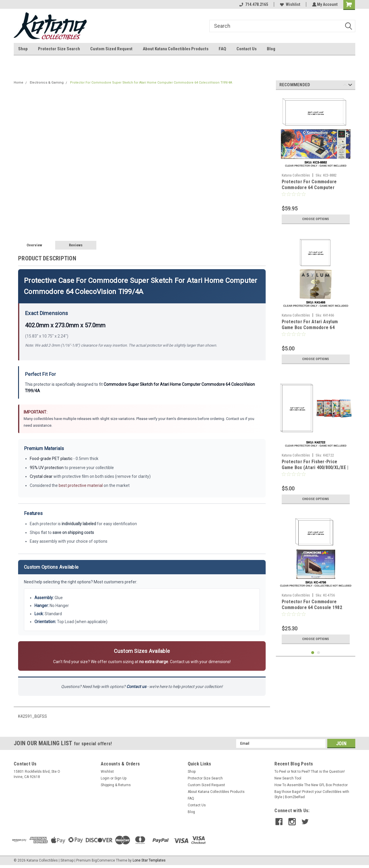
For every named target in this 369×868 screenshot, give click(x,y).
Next (350, 86)
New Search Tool (288, 778)
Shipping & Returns (116, 785)
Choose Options (316, 219)
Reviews (76, 245)
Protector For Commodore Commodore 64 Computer (309, 185)
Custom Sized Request (111, 49)
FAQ (222, 49)
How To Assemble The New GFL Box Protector (311, 785)
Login (105, 778)
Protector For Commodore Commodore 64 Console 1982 (312, 605)
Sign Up (120, 778)
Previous (345, 86)
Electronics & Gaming (47, 83)
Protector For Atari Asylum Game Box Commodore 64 (310, 325)
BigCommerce (103, 860)
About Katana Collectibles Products (176, 49)
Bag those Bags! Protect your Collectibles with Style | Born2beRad (312, 794)
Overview (34, 245)
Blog (271, 49)
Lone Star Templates (149, 860)
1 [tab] (313, 653)
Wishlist (289, 4)
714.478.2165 (253, 4)
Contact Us (247, 49)
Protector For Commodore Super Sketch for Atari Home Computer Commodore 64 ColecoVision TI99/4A (151, 83)
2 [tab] (319, 653)
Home (19, 83)
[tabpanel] (316, 161)
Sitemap (67, 860)
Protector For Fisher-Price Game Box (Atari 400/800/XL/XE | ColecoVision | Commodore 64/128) (315, 470)
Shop (23, 49)
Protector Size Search (59, 49)
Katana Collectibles (296, 175)
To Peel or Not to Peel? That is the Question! (310, 772)
